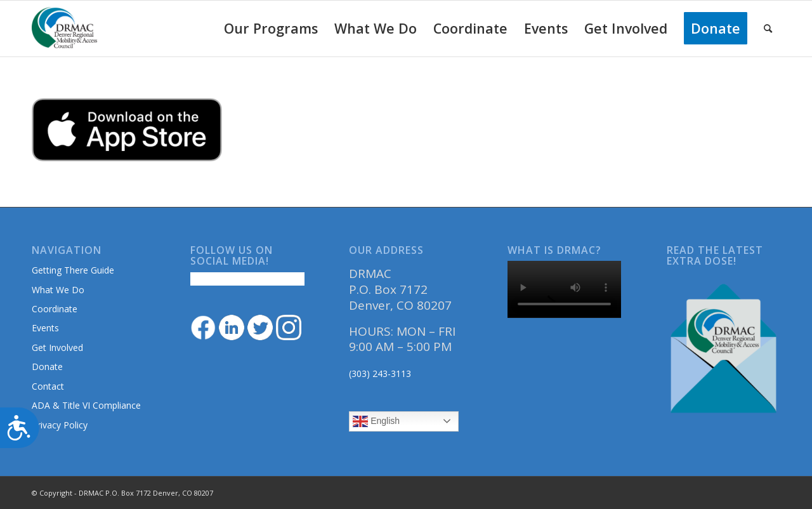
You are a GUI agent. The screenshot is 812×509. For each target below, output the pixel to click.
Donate (47, 367)
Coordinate (55, 309)
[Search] (768, 29)
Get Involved (57, 347)
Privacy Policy (60, 425)
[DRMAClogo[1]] (65, 29)
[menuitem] (271, 29)
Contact (48, 386)
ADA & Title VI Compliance (86, 405)
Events (45, 328)
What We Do (58, 290)
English (376, 421)
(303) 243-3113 (380, 373)
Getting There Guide (73, 270)
